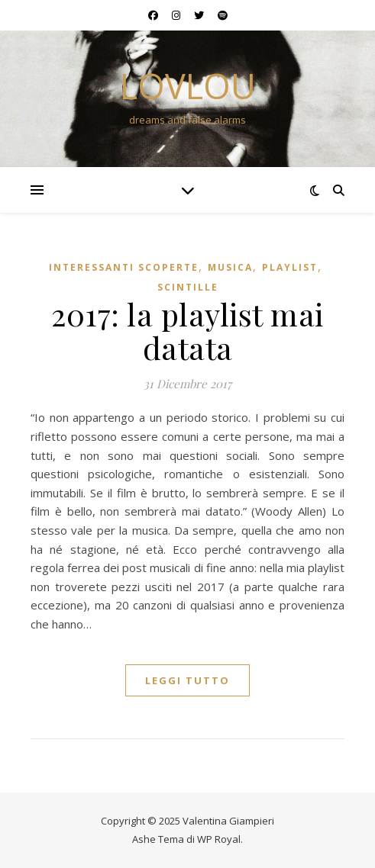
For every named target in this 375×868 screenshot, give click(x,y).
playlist (290, 267)
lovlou (188, 86)
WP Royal (219, 839)
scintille (188, 287)
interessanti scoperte (124, 267)
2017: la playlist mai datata (187, 331)
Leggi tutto (187, 680)
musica (230, 267)
